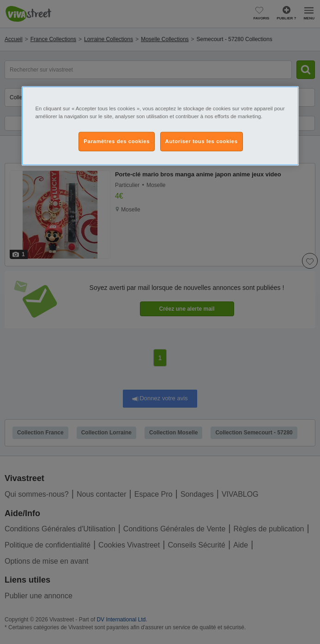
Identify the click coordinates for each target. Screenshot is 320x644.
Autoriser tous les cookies (202, 141)
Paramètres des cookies (117, 141)
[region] (160, 126)
